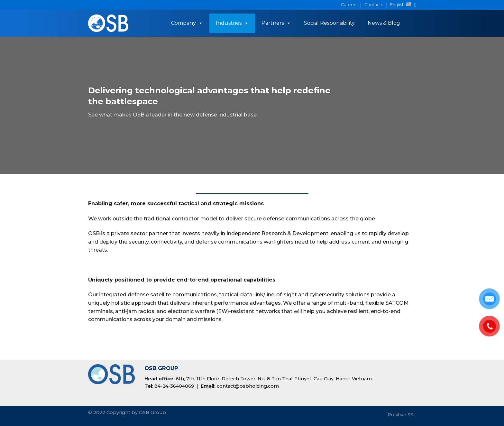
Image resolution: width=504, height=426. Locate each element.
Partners (276, 23)
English (403, 5)
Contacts (374, 5)
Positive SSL (402, 415)
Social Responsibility (329, 23)
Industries (232, 23)
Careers (349, 5)
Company (187, 23)
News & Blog (384, 23)
